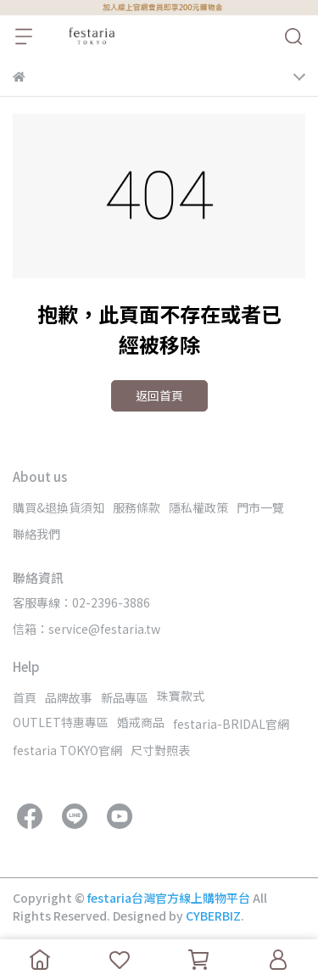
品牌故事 (69, 697)
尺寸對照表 (160, 750)
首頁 (25, 697)
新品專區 (125, 697)
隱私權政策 (198, 507)
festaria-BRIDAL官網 (231, 724)
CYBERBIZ (213, 916)
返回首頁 (159, 395)
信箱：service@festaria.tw (86, 629)
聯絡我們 (36, 534)
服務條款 (137, 507)
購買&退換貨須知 (59, 507)
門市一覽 (260, 507)
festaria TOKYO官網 (67, 750)
